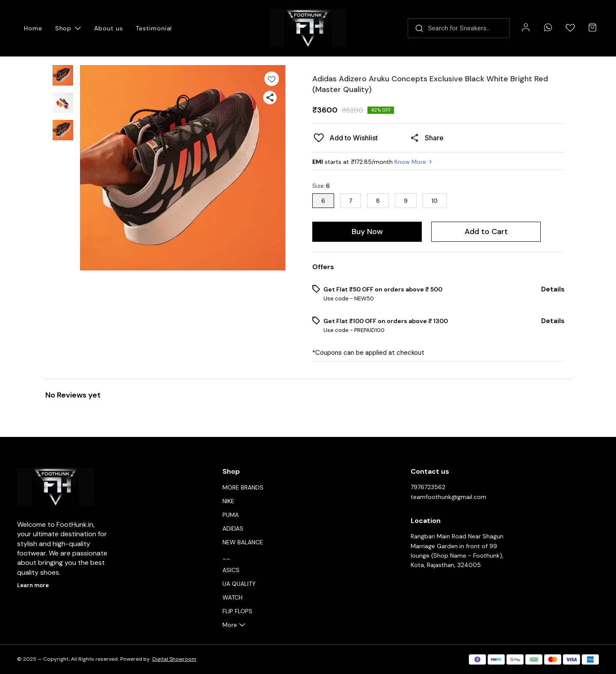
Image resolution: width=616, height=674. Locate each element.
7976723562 (428, 487)
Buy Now (367, 232)
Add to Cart (486, 232)
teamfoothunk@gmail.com (449, 497)
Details (553, 289)
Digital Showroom (174, 659)
